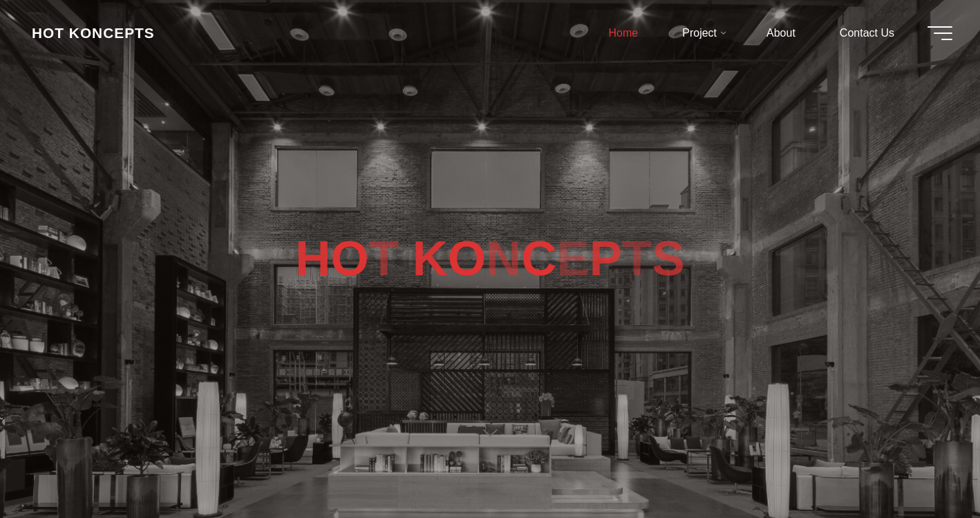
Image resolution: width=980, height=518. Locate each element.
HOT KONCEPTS (93, 33)
